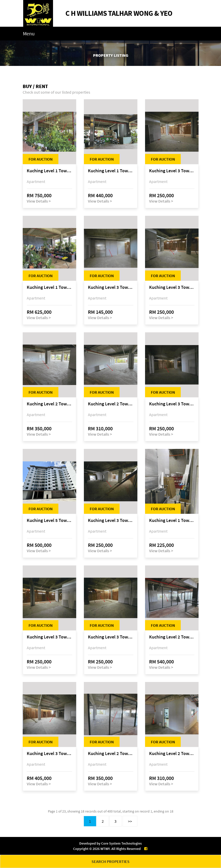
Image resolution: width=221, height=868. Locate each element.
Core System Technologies (121, 843)
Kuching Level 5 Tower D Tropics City (49, 521)
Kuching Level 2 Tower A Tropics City (49, 404)
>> (130, 821)
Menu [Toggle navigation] (29, 33)
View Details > (39, 201)
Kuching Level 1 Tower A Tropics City (49, 171)
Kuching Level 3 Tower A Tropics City (172, 171)
